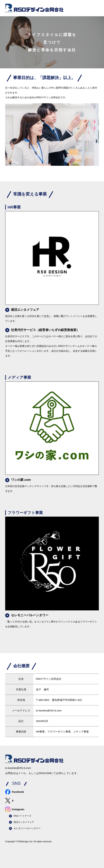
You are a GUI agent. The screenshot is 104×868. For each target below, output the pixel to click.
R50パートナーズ (20, 816)
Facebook (15, 792)
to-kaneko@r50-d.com (49, 710)
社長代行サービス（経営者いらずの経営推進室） (42, 330)
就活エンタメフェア (22, 310)
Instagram (15, 809)
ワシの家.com (18, 480)
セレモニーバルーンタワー (27, 615)
